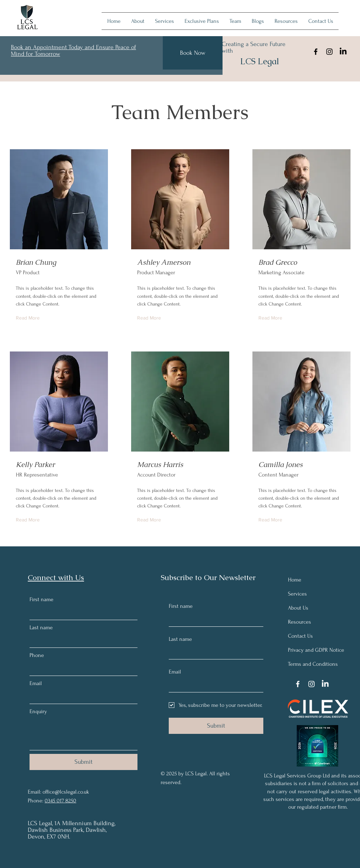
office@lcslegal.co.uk (66, 792)
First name (41, 599)
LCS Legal (260, 61)
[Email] (81, 697)
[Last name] (81, 641)
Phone (37, 655)
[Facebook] (316, 52)
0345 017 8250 (60, 801)
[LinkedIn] (343, 52)
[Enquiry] (83, 734)
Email (36, 683)
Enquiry (38, 711)
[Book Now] (193, 53)
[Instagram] (329, 52)
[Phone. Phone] (81, 669)
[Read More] (29, 318)
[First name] (81, 613)
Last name (41, 627)
